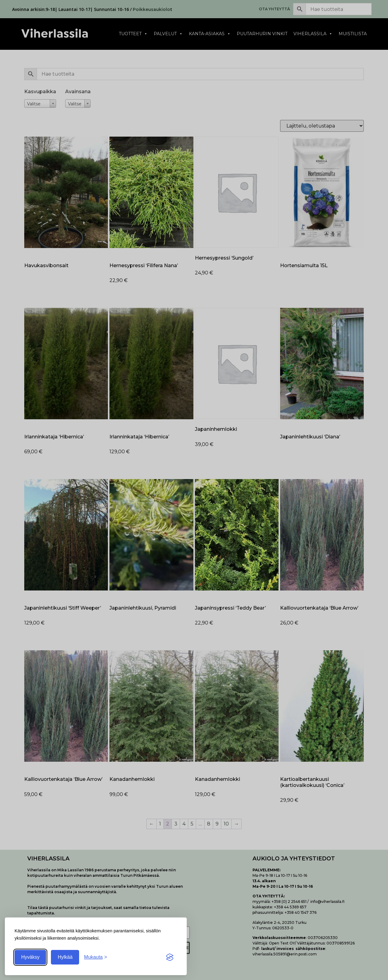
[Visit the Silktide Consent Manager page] (170, 957)
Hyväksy (30, 957)
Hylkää (65, 957)
